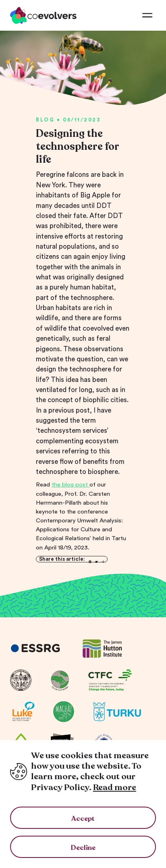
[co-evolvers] (43, 15)
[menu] (147, 15)
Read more (115, 787)
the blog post (71, 485)
